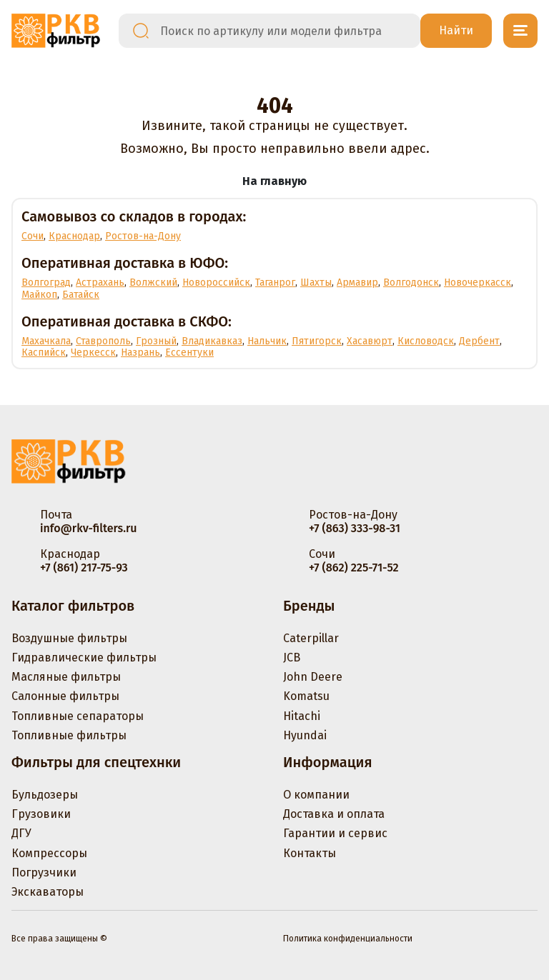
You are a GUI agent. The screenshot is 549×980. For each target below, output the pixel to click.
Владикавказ (212, 341)
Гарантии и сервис (335, 833)
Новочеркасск (478, 282)
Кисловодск (426, 341)
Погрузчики (44, 872)
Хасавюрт (370, 341)
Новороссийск (216, 282)
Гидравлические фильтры (84, 657)
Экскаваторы (48, 892)
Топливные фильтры (69, 735)
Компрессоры (49, 853)
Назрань (140, 352)
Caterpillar (311, 638)
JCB (292, 657)
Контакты (310, 853)
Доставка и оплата (334, 814)
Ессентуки (189, 352)
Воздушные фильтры (69, 638)
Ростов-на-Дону (143, 236)
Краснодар (74, 236)
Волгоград (46, 282)
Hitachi (302, 716)
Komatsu (306, 696)
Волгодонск (411, 282)
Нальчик (267, 341)
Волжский (153, 282)
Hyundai (305, 735)
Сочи (33, 236)
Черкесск (93, 352)
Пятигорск (317, 341)
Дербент (479, 341)
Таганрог (275, 282)
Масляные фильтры (66, 677)
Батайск (81, 295)
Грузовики (41, 814)
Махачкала (46, 341)
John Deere (313, 677)
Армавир (357, 282)
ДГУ (21, 833)
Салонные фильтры (65, 696)
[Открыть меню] (520, 31)
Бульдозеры (45, 795)
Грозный (156, 341)
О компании (316, 795)
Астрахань (100, 282)
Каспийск (44, 352)
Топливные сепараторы (78, 716)
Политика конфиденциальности (348, 939)
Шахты (316, 282)
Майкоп (39, 295)
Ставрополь (103, 341)
